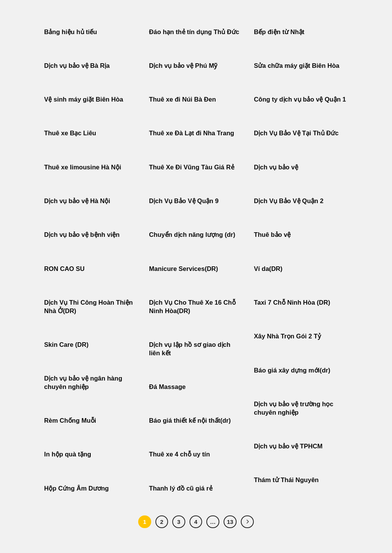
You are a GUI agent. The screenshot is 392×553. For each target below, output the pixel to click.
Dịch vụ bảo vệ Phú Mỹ (183, 66)
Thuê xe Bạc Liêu (70, 133)
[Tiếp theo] (247, 522)
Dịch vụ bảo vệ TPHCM (288, 446)
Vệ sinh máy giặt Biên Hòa (84, 99)
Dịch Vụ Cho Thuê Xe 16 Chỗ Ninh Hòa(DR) (192, 307)
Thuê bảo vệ (272, 235)
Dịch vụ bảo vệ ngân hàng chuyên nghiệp (83, 383)
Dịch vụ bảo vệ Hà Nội (77, 201)
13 (230, 522)
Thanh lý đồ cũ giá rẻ (180, 488)
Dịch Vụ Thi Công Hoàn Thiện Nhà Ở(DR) (88, 307)
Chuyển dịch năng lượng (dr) (192, 235)
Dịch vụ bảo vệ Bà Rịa (77, 66)
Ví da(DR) (268, 269)
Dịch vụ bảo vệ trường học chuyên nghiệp (293, 408)
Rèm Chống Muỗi (70, 421)
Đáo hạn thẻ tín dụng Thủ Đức (194, 32)
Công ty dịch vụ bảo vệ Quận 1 (300, 99)
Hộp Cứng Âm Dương (76, 488)
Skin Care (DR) (66, 345)
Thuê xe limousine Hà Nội (82, 167)
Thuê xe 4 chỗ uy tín (179, 454)
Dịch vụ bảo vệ (276, 167)
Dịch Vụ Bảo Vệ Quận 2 (289, 201)
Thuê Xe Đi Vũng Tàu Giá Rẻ (191, 167)
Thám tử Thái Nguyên (286, 480)
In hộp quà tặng (68, 454)
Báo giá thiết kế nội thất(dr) (190, 421)
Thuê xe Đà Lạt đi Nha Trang (191, 133)
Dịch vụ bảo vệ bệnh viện (82, 235)
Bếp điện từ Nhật (279, 32)
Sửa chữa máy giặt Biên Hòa (297, 66)
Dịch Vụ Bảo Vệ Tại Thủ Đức (296, 133)
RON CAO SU (64, 269)
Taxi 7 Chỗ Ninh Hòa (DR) (292, 303)
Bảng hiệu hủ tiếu (70, 32)
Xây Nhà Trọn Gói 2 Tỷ (287, 336)
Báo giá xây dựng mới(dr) (292, 370)
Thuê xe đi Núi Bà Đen (182, 99)
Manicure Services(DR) (183, 269)
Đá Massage (168, 387)
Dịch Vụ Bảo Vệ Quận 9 (184, 201)
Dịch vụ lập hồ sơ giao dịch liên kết (190, 349)
